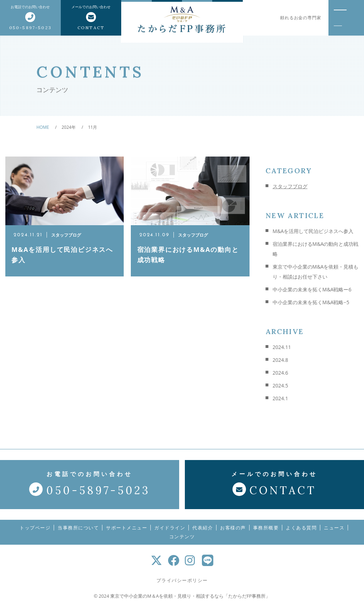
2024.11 (282, 347)
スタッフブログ (290, 186)
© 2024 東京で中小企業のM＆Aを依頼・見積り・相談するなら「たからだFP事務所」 (182, 601)
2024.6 (280, 373)
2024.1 (280, 398)
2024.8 (280, 360)
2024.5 (280, 385)
